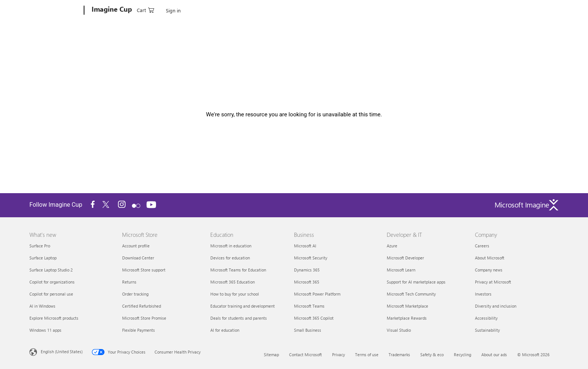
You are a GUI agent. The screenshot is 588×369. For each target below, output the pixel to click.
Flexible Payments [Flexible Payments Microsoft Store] (139, 330)
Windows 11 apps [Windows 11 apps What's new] (45, 330)
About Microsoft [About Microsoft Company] (490, 258)
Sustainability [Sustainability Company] (487, 330)
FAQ (326, 9)
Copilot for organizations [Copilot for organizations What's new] (52, 282)
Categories (214, 9)
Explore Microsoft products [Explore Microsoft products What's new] (54, 318)
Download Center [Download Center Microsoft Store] (138, 258)
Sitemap (271, 355)
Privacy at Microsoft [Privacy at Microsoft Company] (493, 282)
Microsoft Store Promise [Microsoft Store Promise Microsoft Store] (144, 318)
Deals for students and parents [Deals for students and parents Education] (239, 318)
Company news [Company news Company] (489, 270)
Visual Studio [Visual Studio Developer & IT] (399, 330)
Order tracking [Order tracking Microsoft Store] (135, 294)
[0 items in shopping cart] (522, 10)
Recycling (462, 355)
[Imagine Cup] (111, 11)
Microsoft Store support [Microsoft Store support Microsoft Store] (144, 270)
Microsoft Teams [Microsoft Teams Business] (309, 306)
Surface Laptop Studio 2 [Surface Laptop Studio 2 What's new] (51, 270)
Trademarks (399, 355)
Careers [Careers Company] (482, 246)
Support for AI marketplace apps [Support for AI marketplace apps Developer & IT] (416, 282)
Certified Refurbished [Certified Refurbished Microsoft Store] (142, 306)
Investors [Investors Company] (483, 294)
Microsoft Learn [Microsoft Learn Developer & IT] (401, 270)
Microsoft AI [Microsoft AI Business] (305, 246)
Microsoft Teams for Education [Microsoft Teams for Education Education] (238, 270)
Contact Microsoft (305, 355)
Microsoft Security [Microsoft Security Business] (311, 258)
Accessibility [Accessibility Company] (486, 318)
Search (267, 9)
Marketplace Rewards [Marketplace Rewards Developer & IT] (407, 318)
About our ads (494, 355)
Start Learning (298, 9)
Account (147, 9)
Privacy (338, 355)
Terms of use (367, 355)
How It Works (179, 9)
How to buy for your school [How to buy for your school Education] (235, 294)
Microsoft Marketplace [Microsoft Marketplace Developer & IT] (407, 306)
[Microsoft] (55, 11)
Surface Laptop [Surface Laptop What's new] (43, 258)
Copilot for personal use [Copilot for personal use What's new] (51, 294)
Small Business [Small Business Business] (308, 330)
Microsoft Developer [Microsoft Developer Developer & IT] (405, 258)
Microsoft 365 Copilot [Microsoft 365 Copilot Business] (314, 318)
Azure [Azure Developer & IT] (392, 246)
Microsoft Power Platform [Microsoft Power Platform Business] (317, 294)
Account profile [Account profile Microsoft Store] (136, 246)
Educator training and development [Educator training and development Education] (243, 306)
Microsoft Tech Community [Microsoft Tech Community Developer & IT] (411, 294)
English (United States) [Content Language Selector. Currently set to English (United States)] (62, 351)
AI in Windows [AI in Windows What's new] (42, 306)
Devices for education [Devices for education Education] (230, 258)
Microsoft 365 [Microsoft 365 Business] (307, 282)
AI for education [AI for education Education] (225, 330)
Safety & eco (432, 355)
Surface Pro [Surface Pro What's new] (40, 246)
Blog (344, 9)
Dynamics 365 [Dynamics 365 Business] (307, 270)
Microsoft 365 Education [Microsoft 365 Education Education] (233, 282)
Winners (243, 9)
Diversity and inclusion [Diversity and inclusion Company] (496, 306)
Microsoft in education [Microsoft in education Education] (231, 246)
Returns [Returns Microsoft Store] (129, 282)
